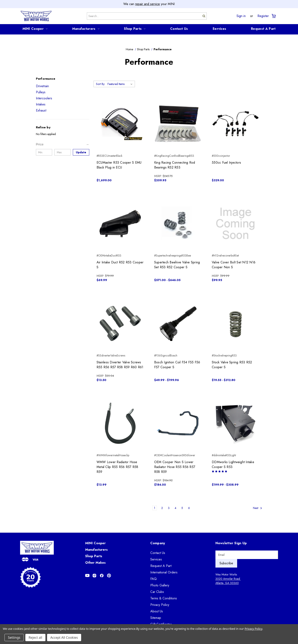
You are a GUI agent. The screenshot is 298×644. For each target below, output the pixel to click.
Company (158, 543)
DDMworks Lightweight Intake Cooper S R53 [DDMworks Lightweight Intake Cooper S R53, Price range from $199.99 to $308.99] (233, 464)
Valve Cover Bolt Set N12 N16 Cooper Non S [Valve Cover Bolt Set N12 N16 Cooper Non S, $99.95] (234, 265)
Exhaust (41, 110)
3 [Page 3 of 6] (169, 508)
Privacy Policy (160, 605)
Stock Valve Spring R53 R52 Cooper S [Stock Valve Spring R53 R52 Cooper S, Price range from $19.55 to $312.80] (232, 365)
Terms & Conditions (164, 598)
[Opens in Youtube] (87, 576)
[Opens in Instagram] (94, 576)
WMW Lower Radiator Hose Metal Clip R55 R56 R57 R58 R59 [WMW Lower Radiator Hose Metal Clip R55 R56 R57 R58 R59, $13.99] (117, 467)
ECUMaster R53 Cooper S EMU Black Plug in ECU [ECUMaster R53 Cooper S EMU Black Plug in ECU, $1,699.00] (119, 165)
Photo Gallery (160, 585)
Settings (14, 638)
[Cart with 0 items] (273, 16)
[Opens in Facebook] (102, 576)
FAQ (153, 579)
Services (219, 29)
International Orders (164, 572)
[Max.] (63, 152)
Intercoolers (44, 98)
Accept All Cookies (64, 638)
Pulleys (41, 92)
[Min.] (44, 152)
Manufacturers (86, 29)
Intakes (41, 104)
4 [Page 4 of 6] (175, 508)
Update (81, 152)
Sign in (241, 16)
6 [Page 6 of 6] (189, 508)
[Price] (63, 144)
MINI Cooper (35, 29)
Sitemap (156, 618)
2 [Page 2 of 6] (162, 508)
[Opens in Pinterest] (109, 576)
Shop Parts (135, 29)
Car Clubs (157, 592)
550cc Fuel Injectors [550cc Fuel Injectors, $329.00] (226, 163)
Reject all (35, 638)
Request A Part (263, 29)
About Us (157, 611)
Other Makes (95, 563)
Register (263, 16)
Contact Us (179, 29)
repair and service (147, 4)
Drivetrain (42, 86)
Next (258, 508)
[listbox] (121, 84)
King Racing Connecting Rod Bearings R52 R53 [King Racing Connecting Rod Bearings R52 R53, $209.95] (175, 165)
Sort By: (101, 84)
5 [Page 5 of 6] (182, 508)
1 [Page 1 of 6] (155, 508)
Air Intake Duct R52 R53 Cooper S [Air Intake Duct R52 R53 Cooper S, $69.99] (120, 265)
